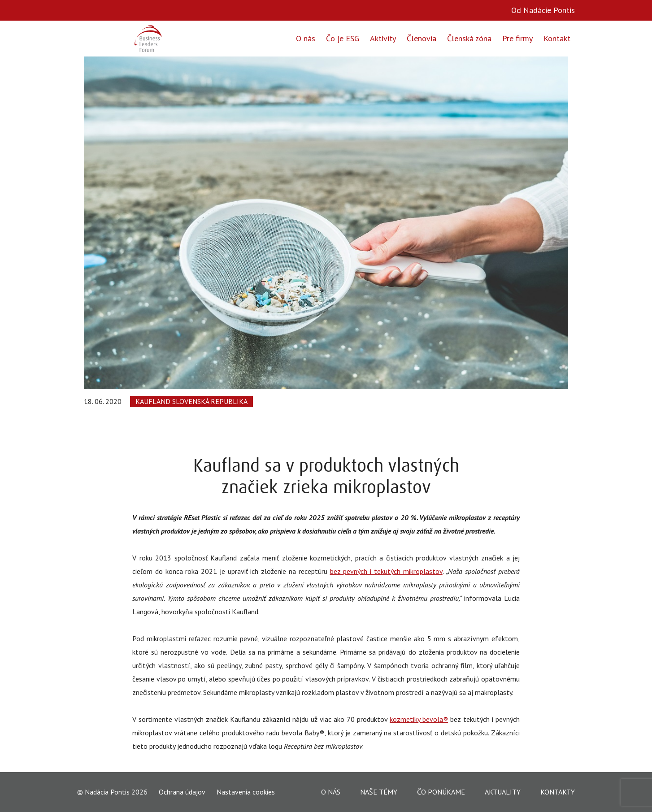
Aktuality (503, 792)
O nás (306, 38)
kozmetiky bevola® (419, 719)
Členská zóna (469, 38)
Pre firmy (517, 38)
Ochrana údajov (182, 792)
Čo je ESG (343, 38)
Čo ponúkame (441, 792)
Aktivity (383, 38)
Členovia (422, 38)
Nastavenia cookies (246, 792)
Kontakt (557, 38)
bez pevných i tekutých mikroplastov (386, 571)
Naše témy (379, 792)
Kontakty (558, 792)
